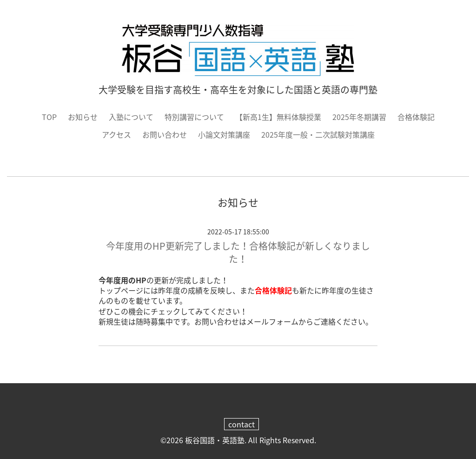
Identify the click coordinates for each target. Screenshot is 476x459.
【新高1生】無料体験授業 (278, 117)
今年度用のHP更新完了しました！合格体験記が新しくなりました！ (238, 252)
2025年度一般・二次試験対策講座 (318, 134)
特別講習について (194, 117)
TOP (49, 117)
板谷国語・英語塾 (215, 440)
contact (241, 424)
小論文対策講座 (224, 134)
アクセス (116, 134)
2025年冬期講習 (359, 117)
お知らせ (83, 117)
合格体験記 (416, 117)
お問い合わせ (165, 134)
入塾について (131, 117)
